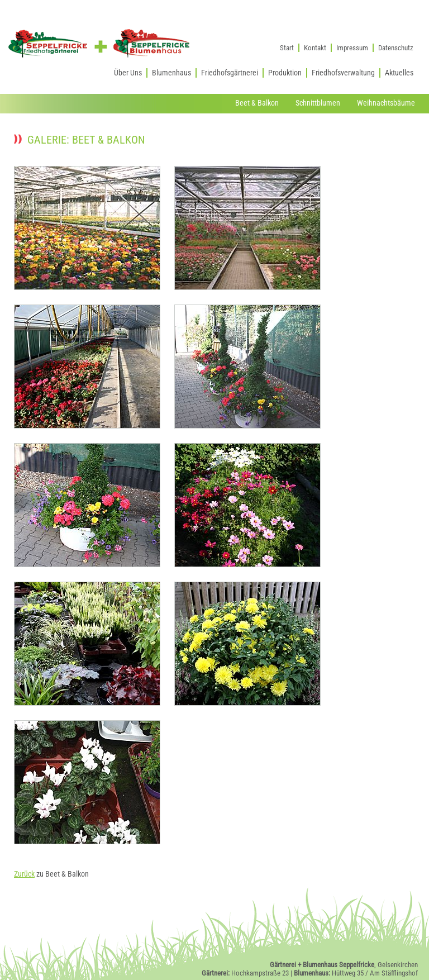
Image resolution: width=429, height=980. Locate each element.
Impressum (352, 48)
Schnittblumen (318, 103)
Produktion (285, 73)
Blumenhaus (171, 73)
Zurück (24, 874)
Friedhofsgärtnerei (230, 73)
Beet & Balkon (257, 103)
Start (287, 48)
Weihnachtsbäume (386, 103)
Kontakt (315, 48)
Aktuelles (399, 73)
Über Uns (128, 73)
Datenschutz (396, 48)
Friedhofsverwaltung (343, 73)
